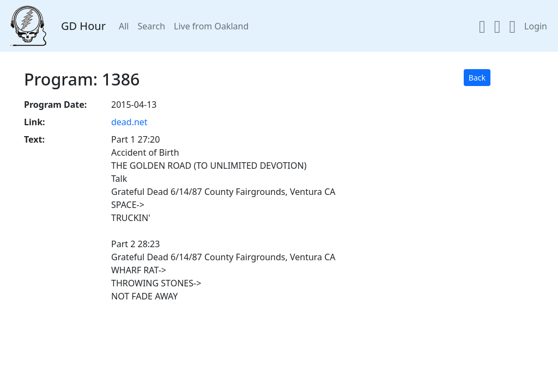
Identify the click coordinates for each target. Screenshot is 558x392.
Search (151, 26)
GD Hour (83, 26)
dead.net (129, 122)
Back (477, 78)
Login (536, 26)
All (124, 26)
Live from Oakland (211, 26)
